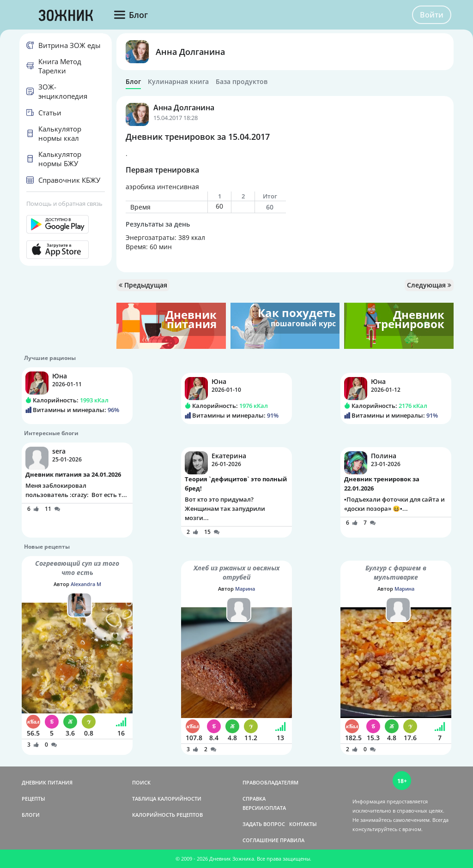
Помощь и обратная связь (64, 204)
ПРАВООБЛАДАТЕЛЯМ (270, 782)
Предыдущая (143, 285)
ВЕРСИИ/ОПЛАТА (264, 808)
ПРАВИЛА (292, 840)
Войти (432, 15)
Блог (133, 82)
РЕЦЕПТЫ (33, 799)
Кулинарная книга (178, 82)
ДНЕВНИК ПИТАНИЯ (47, 782)
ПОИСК (141, 782)
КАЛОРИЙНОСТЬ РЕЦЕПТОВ (167, 815)
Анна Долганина (190, 52)
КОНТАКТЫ (303, 824)
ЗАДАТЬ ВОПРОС (264, 824)
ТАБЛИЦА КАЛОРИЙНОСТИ (167, 799)
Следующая (429, 285)
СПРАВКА (254, 799)
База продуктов (242, 82)
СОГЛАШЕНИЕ (261, 840)
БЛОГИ (31, 815)
